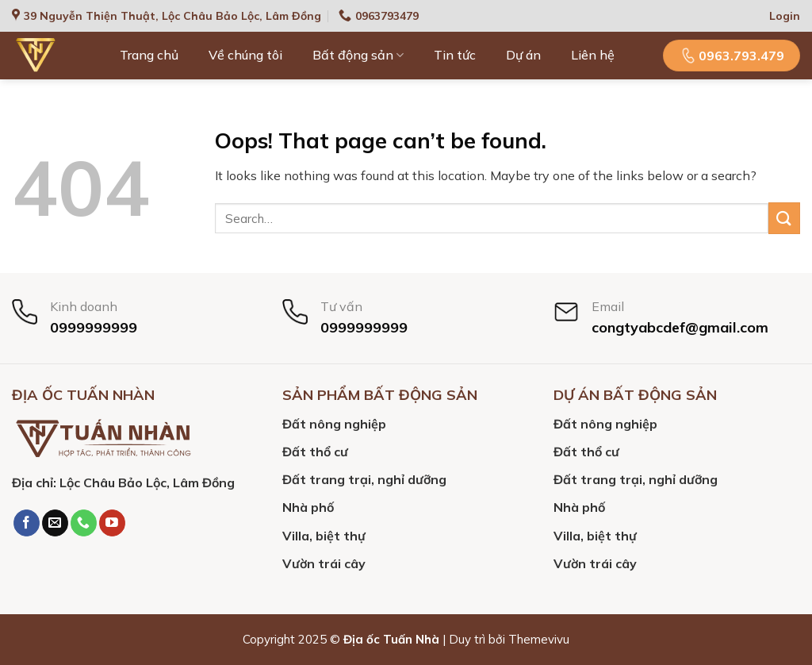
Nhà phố (308, 507)
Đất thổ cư (315, 452)
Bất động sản (358, 55)
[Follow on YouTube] (112, 523)
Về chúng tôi (245, 55)
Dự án (523, 55)
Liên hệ (593, 55)
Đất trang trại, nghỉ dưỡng (364, 479)
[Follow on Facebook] (27, 523)
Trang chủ (149, 55)
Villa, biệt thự (324, 536)
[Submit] (784, 218)
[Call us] (84, 523)
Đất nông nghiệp (334, 424)
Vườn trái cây (324, 563)
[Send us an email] (55, 523)
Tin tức (455, 55)
